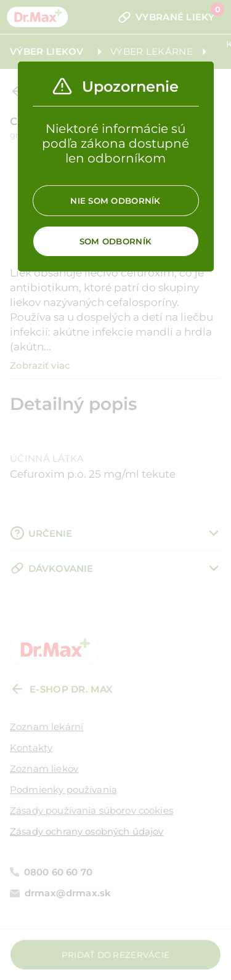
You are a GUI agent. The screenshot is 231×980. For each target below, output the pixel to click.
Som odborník (115, 241)
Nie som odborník (115, 201)
